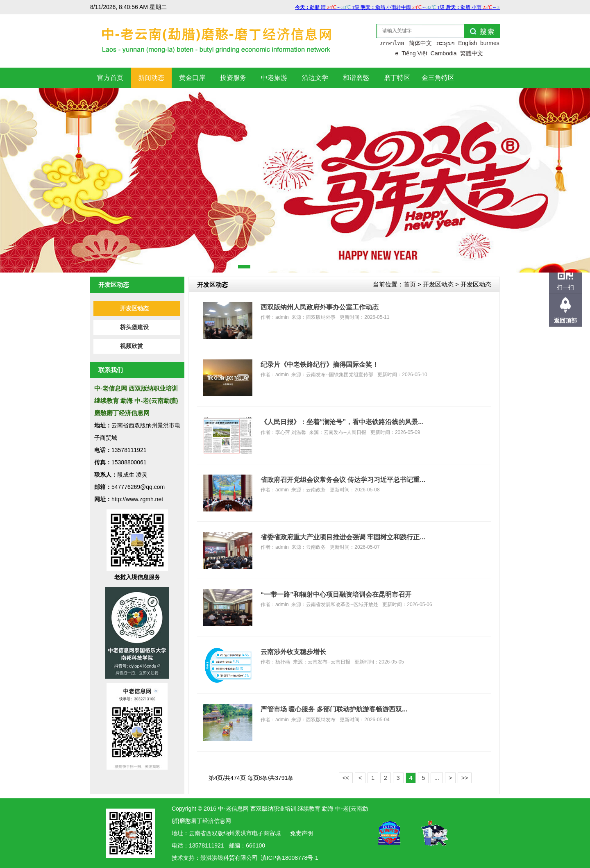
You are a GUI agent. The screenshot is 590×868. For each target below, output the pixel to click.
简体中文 (420, 43)
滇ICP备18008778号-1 (290, 858)
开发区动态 (134, 308)
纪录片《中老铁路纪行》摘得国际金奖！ (320, 364)
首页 (410, 284)
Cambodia (444, 53)
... (437, 778)
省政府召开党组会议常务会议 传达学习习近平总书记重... (343, 479)
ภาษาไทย (392, 43)
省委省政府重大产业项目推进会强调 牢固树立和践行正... (343, 537)
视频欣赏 (132, 346)
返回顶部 (565, 320)
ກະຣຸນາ (446, 43)
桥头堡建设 (134, 327)
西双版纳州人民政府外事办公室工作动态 (320, 307)
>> (465, 778)
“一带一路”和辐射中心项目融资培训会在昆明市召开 (336, 594)
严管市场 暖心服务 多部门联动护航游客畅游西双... (334, 709)
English (467, 43)
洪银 (218, 858)
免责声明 (302, 833)
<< (346, 778)
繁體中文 (472, 53)
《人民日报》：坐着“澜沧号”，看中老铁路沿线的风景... (342, 422)
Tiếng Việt (414, 53)
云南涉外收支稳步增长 (293, 652)
